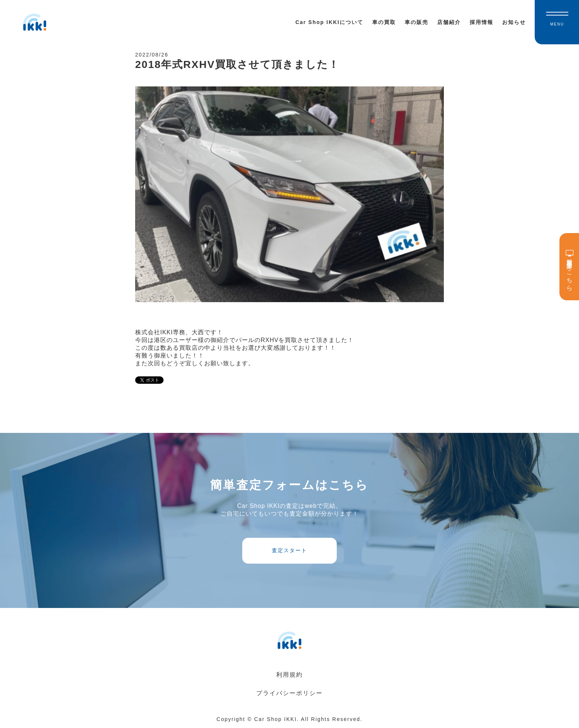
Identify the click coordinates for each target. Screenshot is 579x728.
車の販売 (417, 22)
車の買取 (384, 22)
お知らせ (514, 22)
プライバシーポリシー (289, 693)
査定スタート (289, 550)
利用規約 (289, 675)
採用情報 (482, 22)
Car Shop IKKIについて (329, 22)
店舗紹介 (449, 22)
